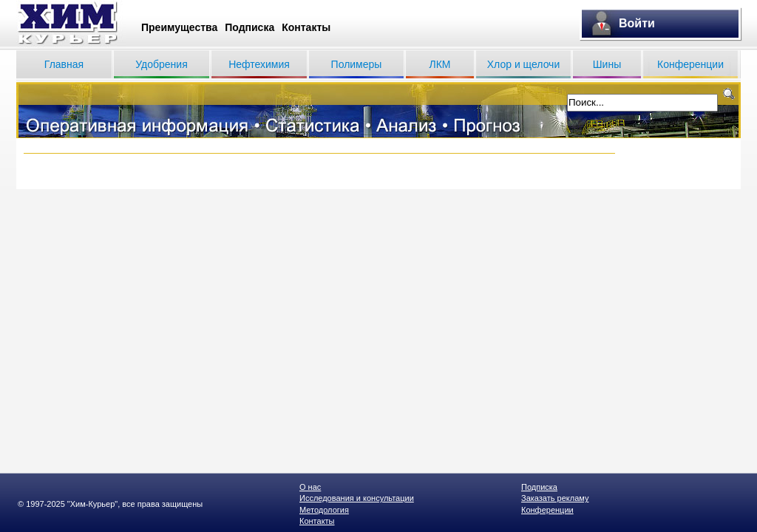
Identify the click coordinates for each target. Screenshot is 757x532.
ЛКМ (439, 64)
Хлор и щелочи (523, 64)
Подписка (249, 27)
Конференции (690, 64)
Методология (324, 510)
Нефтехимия (259, 64)
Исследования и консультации (357, 498)
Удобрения (161, 64)
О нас (310, 487)
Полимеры (357, 64)
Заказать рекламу (555, 498)
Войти (637, 23)
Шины (607, 64)
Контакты (306, 27)
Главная (64, 64)
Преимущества (179, 27)
